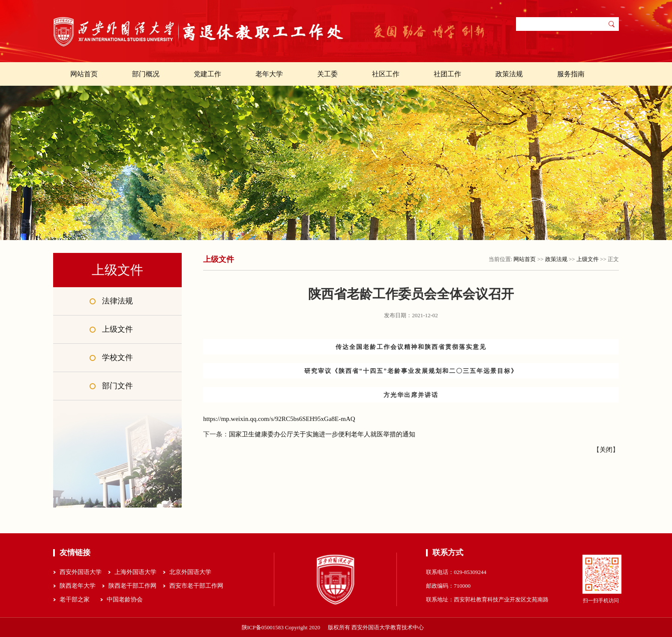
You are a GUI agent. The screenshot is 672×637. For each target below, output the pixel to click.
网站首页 (84, 74)
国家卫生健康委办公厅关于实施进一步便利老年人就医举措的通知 (322, 434)
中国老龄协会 (125, 599)
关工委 (327, 74)
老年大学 (269, 74)
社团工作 (447, 74)
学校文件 (117, 358)
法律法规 (117, 301)
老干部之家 (75, 599)
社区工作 (386, 74)
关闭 (606, 450)
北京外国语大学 (190, 572)
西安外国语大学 (81, 572)
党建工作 (207, 74)
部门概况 (146, 74)
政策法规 (509, 74)
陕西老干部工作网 (132, 586)
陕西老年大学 (78, 586)
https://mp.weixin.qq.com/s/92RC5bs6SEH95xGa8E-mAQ (279, 419)
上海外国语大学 (135, 572)
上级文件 (117, 329)
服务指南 (571, 74)
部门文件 (117, 386)
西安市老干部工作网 (196, 586)
